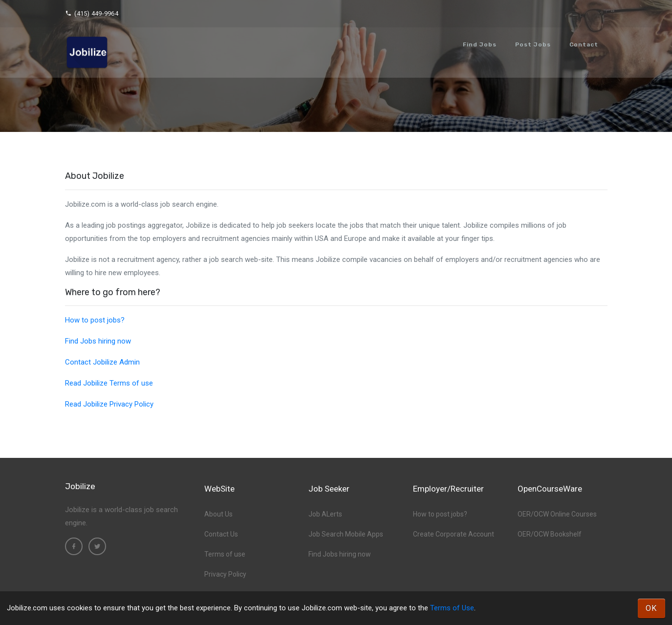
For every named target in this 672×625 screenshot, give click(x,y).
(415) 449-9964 (92, 13)
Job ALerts (325, 514)
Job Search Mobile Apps (346, 534)
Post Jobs (533, 44)
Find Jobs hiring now (98, 341)
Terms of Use (452, 608)
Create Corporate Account (454, 534)
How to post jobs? (95, 320)
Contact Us (221, 534)
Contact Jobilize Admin (102, 362)
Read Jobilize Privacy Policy (109, 404)
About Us (218, 514)
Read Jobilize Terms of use (109, 383)
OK (651, 608)
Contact (584, 44)
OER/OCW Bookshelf (550, 534)
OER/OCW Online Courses (557, 514)
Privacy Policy (225, 574)
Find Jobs (480, 44)
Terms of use (225, 554)
